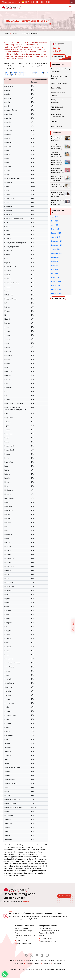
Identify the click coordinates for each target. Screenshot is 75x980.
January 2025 (56, 237)
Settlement (29, 969)
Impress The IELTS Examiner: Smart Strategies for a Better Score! (57, 179)
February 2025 (56, 233)
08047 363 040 (22, 949)
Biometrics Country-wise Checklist (59, 77)
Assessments (57, 972)
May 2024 (55, 269)
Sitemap (51, 969)
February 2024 (56, 281)
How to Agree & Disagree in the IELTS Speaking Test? (56, 139)
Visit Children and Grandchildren (57, 108)
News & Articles (41, 969)
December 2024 (57, 241)
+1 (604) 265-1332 (43, 2)
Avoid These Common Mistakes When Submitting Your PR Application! (58, 147)
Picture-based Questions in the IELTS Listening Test (58, 171)
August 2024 (55, 257)
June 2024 (55, 265)
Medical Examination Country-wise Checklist (61, 70)
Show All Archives (58, 298)
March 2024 (55, 277)
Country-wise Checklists (59, 83)
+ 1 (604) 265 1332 (46, 947)
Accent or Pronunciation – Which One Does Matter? (57, 155)
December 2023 (57, 289)
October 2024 (56, 249)
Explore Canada (57, 126)
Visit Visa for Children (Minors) (58, 94)
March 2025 (55, 229)
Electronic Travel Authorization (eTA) (58, 115)
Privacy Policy (19, 972)
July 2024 (55, 261)
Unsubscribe (61, 969)
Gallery (38, 972)
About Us (20, 969)
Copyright (29, 972)
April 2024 (55, 273)
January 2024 (56, 285)
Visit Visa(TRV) (56, 121)
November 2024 (57, 245)
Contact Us (46, 972)
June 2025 (55, 217)
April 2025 (55, 225)
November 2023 (57, 293)
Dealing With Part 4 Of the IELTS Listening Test (58, 202)
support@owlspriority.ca (11, 2)
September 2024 (57, 253)
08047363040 (28, 2)
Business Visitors (57, 88)
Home (7, 34)
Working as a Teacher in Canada (58, 185)
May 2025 (55, 221)
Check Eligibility (59, 56)
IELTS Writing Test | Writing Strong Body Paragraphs (58, 194)
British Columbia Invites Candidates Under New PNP (57, 163)
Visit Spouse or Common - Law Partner (60, 101)
